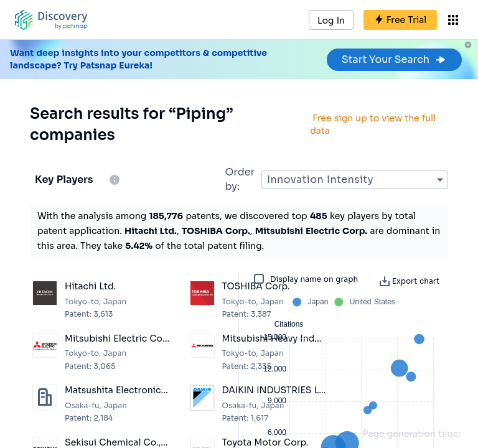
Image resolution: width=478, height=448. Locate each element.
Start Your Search (394, 59)
